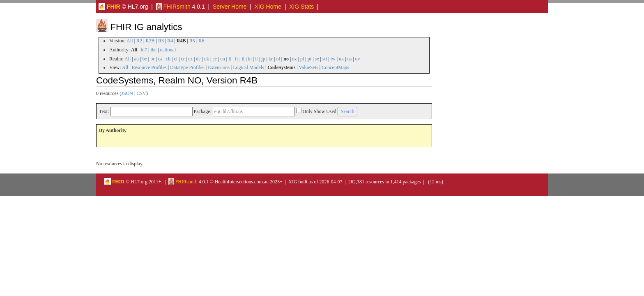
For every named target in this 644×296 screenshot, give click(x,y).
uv (358, 59)
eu (223, 59)
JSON (127, 93)
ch (168, 59)
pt (309, 59)
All (130, 41)
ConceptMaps (335, 67)
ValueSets (308, 67)
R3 (161, 41)
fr (237, 59)
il (243, 59)
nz (294, 59)
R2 (139, 41)
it (256, 59)
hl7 (144, 50)
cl (176, 59)
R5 (192, 41)
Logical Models (248, 67)
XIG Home (268, 7)
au (137, 59)
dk (207, 59)
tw (333, 59)
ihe (154, 50)
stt (325, 59)
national (168, 50)
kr (271, 59)
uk (341, 59)
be (144, 59)
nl (278, 59)
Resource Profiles (149, 67)
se (317, 59)
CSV (141, 93)
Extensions (219, 67)
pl (302, 59)
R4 (170, 41)
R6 (201, 41)
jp (263, 59)
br (152, 59)
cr (183, 59)
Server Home (230, 7)
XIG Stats (301, 7)
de (198, 59)
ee (215, 59)
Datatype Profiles (187, 67)
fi (230, 59)
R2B (150, 41)
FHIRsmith (173, 7)
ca (160, 59)
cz (190, 59)
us (350, 59)
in (250, 59)
